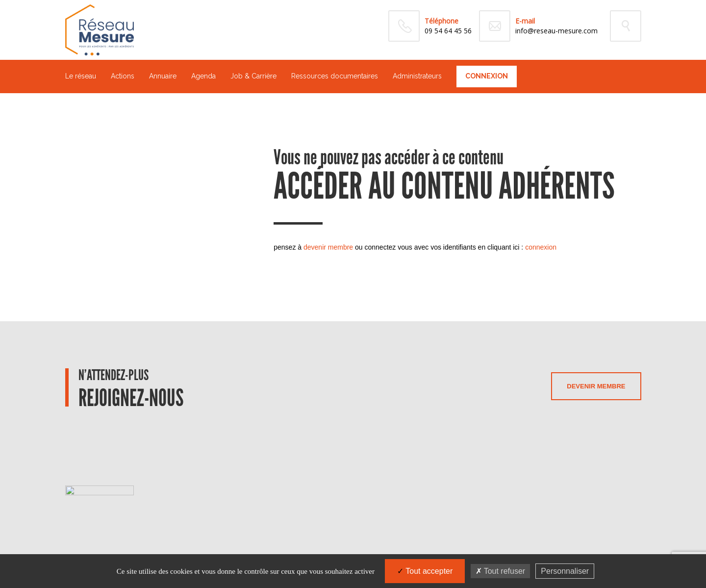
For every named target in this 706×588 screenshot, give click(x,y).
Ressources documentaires (335, 76)
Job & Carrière (253, 76)
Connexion (487, 76)
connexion (541, 247)
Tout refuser (501, 571)
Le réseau (81, 76)
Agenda (203, 76)
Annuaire (163, 76)
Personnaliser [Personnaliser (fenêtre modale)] (565, 571)
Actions (123, 76)
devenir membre (328, 247)
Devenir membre (596, 386)
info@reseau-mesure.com (556, 31)
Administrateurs (417, 76)
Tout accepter (425, 571)
